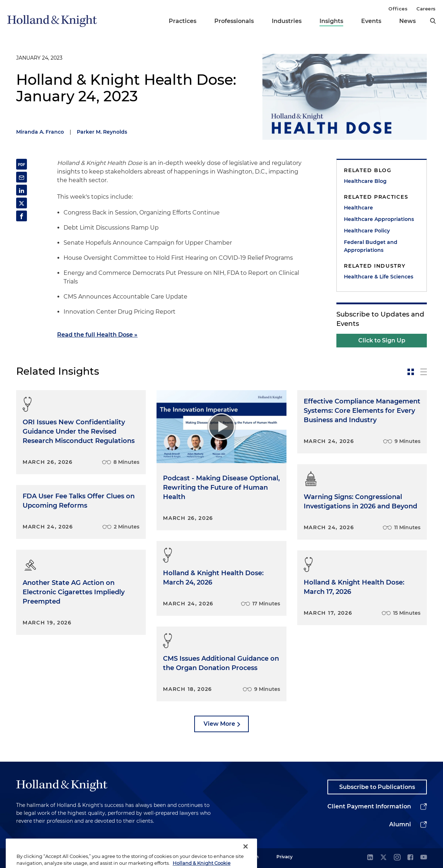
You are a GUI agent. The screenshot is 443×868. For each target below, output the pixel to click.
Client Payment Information (369, 806)
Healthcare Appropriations (379, 219)
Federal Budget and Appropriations (371, 246)
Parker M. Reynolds (102, 132)
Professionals (234, 21)
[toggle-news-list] (424, 372)
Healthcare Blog (365, 181)
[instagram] (397, 858)
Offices (398, 9)
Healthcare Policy (367, 231)
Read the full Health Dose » (97, 335)
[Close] (246, 855)
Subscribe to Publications (377, 787)
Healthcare (358, 208)
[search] (433, 21)
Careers (426, 9)
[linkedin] (370, 858)
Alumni (400, 824)
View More (219, 724)
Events (371, 21)
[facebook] (410, 858)
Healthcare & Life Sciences (379, 277)
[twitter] (383, 858)
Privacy (285, 857)
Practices (183, 21)
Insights (331, 21)
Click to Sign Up (382, 340)
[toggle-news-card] (411, 372)
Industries (287, 21)
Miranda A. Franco (40, 132)
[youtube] (424, 858)
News (407, 21)
